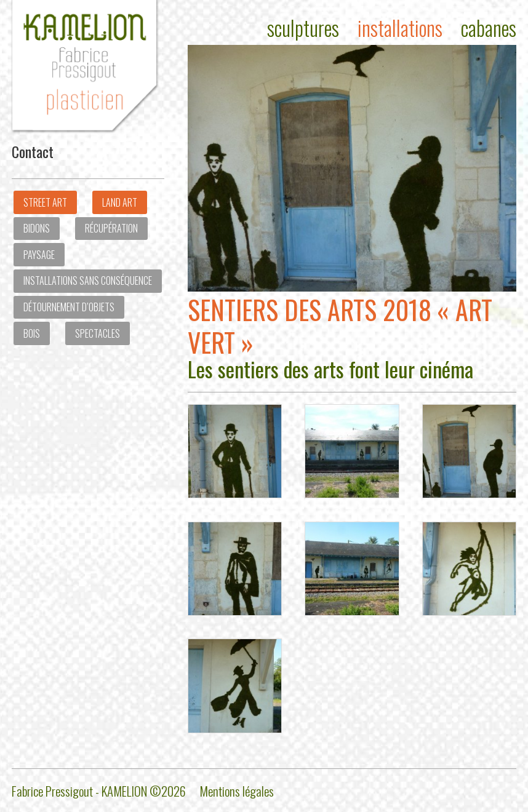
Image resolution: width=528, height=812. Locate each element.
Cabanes (489, 28)
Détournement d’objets (69, 307)
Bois (32, 333)
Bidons (37, 228)
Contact (33, 151)
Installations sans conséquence (88, 281)
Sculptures (303, 28)
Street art (45, 202)
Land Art (120, 202)
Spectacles (98, 333)
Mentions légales (237, 791)
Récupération (111, 228)
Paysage (39, 255)
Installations (400, 28)
